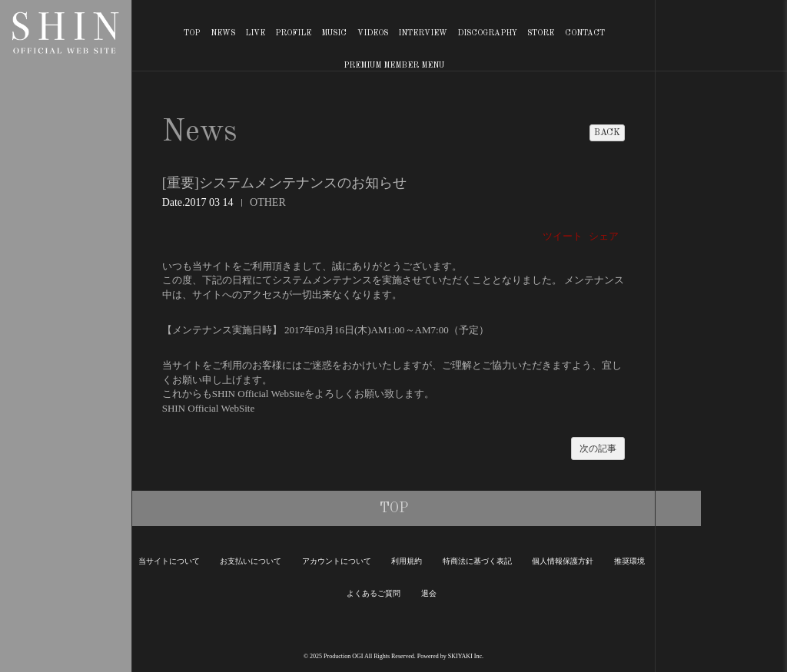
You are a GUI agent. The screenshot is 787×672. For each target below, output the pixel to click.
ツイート (563, 236)
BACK (607, 133)
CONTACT (585, 33)
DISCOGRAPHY (487, 33)
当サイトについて (169, 561)
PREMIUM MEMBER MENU (394, 65)
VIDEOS (373, 33)
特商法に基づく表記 (477, 561)
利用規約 (407, 561)
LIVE (255, 33)
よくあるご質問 (374, 593)
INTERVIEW (423, 33)
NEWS (223, 33)
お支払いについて (251, 561)
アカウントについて (337, 561)
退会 (429, 593)
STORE (541, 33)
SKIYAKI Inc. (466, 656)
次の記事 (598, 449)
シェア (604, 236)
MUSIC (334, 33)
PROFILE (293, 33)
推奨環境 (629, 561)
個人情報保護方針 (563, 561)
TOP (192, 33)
